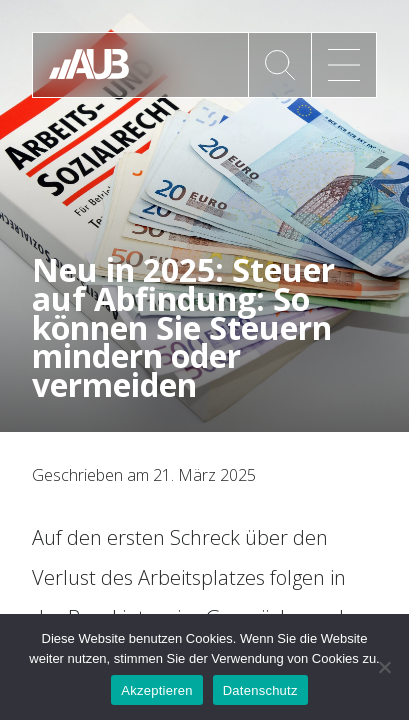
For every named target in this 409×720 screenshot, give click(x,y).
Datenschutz (260, 690)
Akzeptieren (156, 690)
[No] (384, 667)
